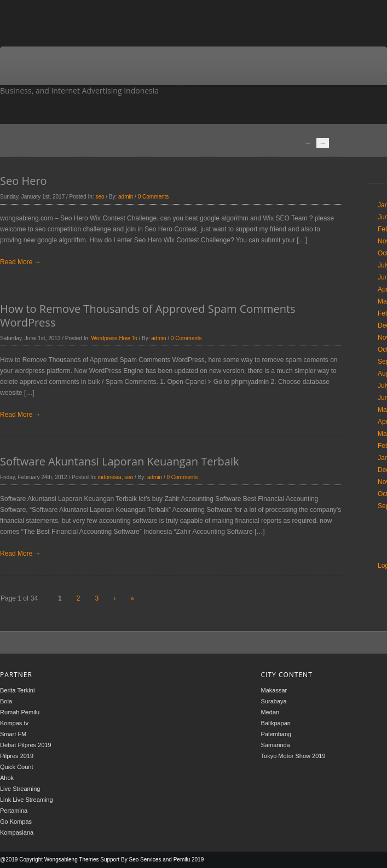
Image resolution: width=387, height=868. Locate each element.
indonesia (110, 477)
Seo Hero (24, 181)
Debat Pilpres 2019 (26, 745)
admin (126, 197)
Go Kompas (16, 822)
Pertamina (14, 811)
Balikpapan (276, 723)
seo (100, 197)
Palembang (276, 734)
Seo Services (145, 860)
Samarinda (276, 745)
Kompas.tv (14, 723)
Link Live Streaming (27, 800)
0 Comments (154, 197)
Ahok (7, 778)
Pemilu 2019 (189, 860)
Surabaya (274, 701)
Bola (6, 701)
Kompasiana (17, 832)
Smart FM (13, 734)
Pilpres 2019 (17, 756)
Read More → (21, 262)
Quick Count (17, 767)
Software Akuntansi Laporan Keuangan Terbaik (119, 461)
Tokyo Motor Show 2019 (293, 756)
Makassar (274, 690)
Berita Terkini (17, 690)
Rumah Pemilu (20, 712)
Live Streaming (20, 789)
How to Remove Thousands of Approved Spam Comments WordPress (148, 316)
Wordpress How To (114, 338)
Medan (270, 712)
